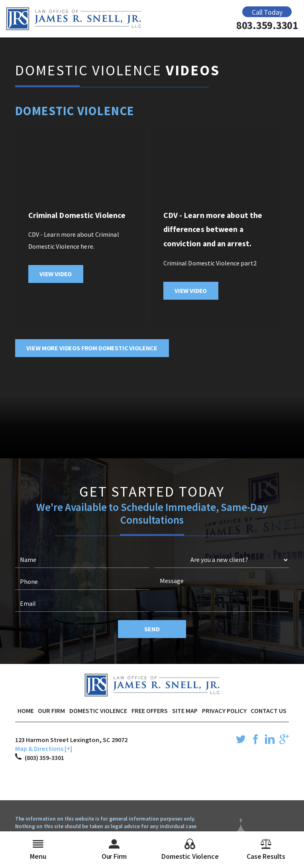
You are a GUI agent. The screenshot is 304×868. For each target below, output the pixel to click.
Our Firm (51, 711)
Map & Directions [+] (44, 748)
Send (152, 629)
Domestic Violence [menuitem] (190, 850)
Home (26, 711)
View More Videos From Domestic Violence (92, 348)
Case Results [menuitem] (266, 850)
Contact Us (269, 711)
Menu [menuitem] (38, 850)
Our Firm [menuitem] (114, 850)
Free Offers (150, 711)
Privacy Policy (224, 711)
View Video (56, 274)
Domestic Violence (98, 711)
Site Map (185, 711)
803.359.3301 (267, 25)
